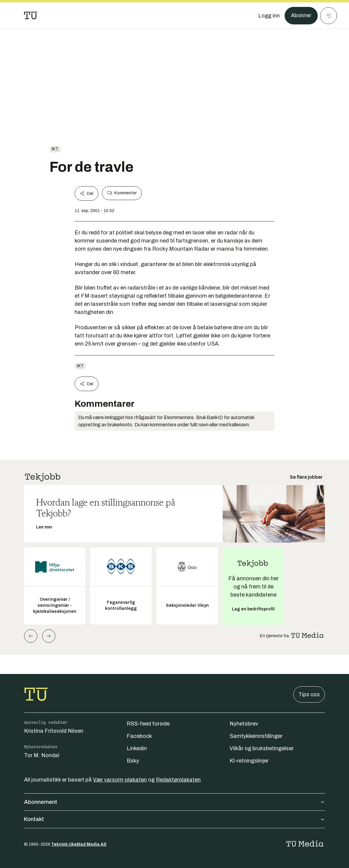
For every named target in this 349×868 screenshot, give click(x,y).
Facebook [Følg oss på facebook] (139, 736)
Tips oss (309, 694)
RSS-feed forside (148, 724)
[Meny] (329, 16)
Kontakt (174, 819)
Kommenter (122, 193)
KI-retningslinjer (249, 761)
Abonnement (174, 802)
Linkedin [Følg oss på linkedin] (137, 748)
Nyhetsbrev (244, 724)
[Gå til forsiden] (31, 16)
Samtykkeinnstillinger (256, 736)
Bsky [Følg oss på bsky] (133, 761)
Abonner (301, 16)
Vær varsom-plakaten (120, 780)
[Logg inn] (269, 16)
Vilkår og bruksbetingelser (262, 748)
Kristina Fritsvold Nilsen (54, 731)
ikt (55, 149)
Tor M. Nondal (42, 755)
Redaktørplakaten (178, 780)
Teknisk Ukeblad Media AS (79, 844)
